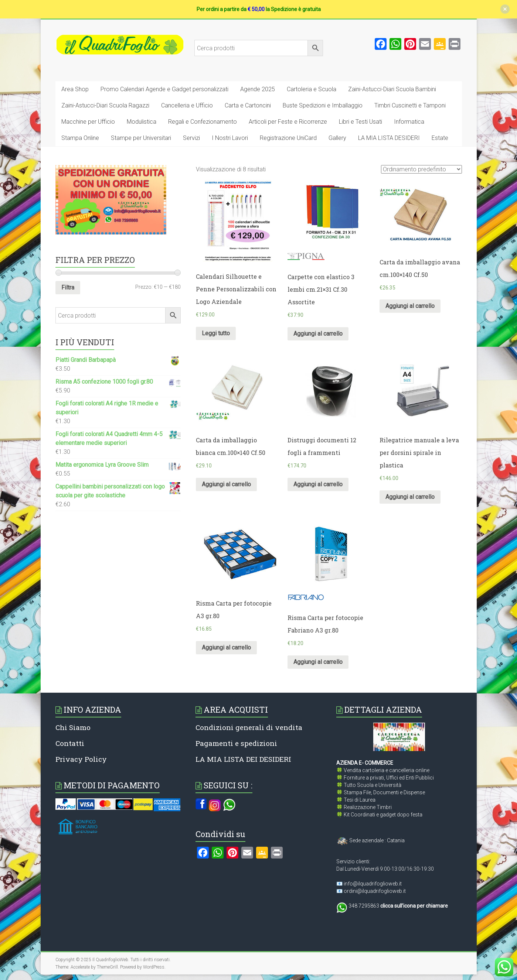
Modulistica (142, 122)
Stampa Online (80, 138)
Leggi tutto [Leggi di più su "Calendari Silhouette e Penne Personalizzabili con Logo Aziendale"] (216, 333)
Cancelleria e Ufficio (187, 105)
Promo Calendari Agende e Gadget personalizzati (164, 89)
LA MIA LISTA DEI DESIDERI (243, 759)
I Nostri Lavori (230, 138)
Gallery (337, 138)
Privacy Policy (81, 759)
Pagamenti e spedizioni (236, 743)
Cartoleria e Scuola (312, 89)
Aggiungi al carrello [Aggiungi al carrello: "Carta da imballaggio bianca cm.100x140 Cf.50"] (226, 484)
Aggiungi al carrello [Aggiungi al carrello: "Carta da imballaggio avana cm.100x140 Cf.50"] (410, 306)
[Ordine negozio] (421, 169)
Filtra (68, 287)
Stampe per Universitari (141, 138)
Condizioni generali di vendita (249, 727)
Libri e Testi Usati (360, 122)
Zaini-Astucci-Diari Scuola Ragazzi (105, 105)
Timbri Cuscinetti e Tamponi (410, 105)
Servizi (191, 138)
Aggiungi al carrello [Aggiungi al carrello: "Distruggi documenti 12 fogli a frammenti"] (318, 484)
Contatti (70, 743)
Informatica (409, 122)
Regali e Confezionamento (203, 122)
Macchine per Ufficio (88, 122)
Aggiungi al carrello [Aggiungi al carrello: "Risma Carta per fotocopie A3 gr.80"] (226, 647)
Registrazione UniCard (288, 138)
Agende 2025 (258, 89)
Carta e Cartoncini (248, 105)
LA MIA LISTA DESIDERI (389, 138)
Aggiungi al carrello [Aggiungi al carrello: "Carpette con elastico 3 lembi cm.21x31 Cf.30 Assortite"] (318, 334)
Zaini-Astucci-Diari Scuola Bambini (392, 89)
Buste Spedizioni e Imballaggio (323, 105)
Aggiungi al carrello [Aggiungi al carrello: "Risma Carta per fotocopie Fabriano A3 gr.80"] (318, 662)
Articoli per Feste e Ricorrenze (288, 122)
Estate (440, 138)
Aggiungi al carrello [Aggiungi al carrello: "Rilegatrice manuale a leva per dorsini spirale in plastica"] (410, 497)
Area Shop (75, 89)
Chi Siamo (73, 727)
